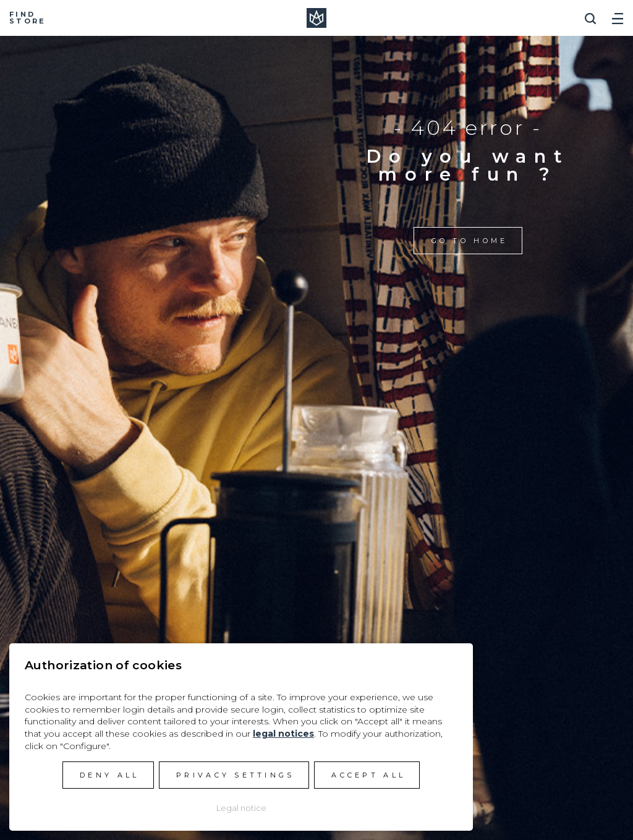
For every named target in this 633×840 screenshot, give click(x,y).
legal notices (283, 734)
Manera (316, 18)
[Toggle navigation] (618, 14)
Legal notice (241, 808)
